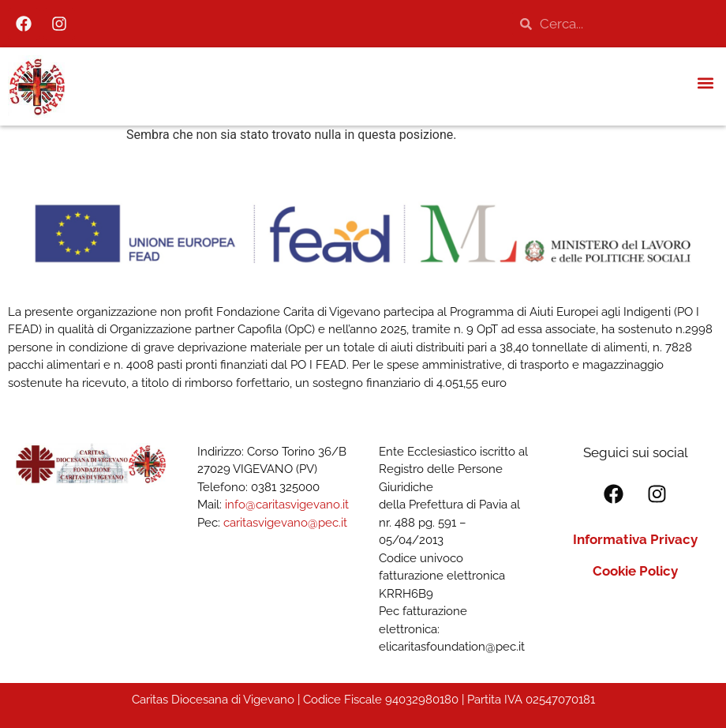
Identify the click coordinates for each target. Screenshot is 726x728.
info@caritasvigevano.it (287, 505)
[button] (705, 83)
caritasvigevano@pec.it (285, 523)
